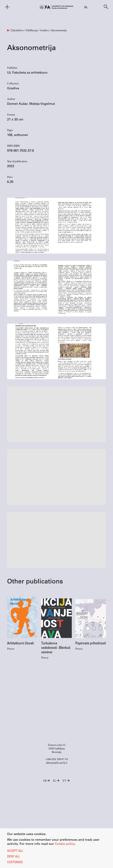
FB (47, 781)
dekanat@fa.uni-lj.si (57, 763)
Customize (15, 862)
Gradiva (13, 88)
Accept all (15, 851)
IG (56, 781)
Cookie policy (65, 844)
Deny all (14, 857)
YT (66, 781)
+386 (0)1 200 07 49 (57, 759)
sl (86, 7)
